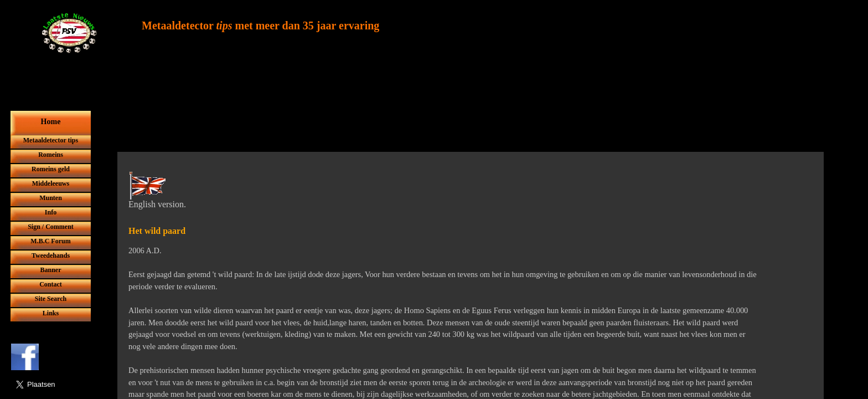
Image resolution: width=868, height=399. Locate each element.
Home (51, 122)
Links (51, 313)
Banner (50, 270)
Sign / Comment (51, 227)
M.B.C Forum (50, 241)
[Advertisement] (420, 126)
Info (51, 212)
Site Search (51, 299)
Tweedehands (51, 255)
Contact (51, 284)
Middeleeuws (51, 183)
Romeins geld (51, 169)
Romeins (51, 155)
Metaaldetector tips (51, 140)
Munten (51, 198)
